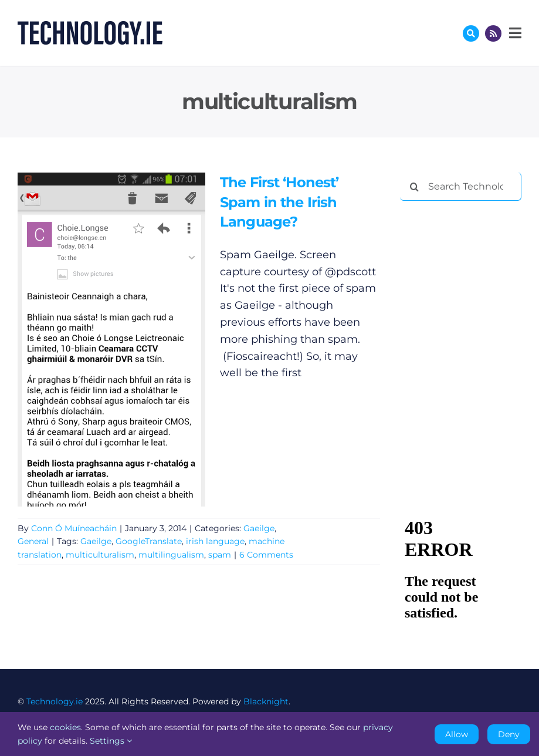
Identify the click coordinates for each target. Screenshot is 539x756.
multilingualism (171, 555)
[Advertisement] (469, 271)
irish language (215, 541)
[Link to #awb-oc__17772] (471, 33)
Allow (457, 734)
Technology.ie (55, 701)
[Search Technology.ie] (461, 187)
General (33, 541)
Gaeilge (259, 528)
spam (220, 555)
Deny (509, 734)
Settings (111, 741)
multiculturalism (100, 555)
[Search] (414, 187)
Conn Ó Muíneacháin (74, 528)
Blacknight (266, 701)
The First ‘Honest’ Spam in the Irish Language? (279, 202)
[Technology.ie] (90, 26)
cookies (65, 727)
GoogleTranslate (149, 541)
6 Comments (266, 555)
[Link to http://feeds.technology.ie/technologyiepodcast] (493, 33)
